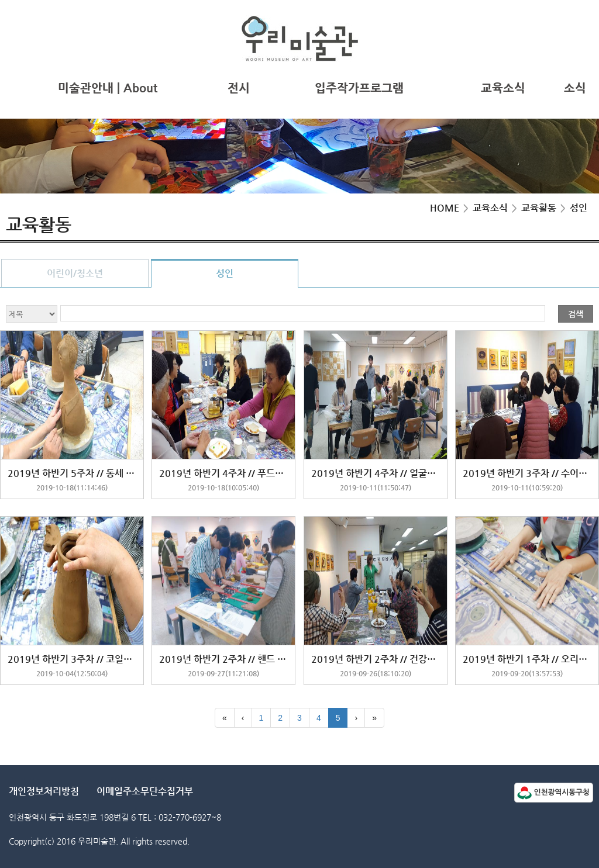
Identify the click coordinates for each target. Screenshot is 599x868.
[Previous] (243, 718)
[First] (225, 718)
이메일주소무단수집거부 (145, 791)
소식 (575, 88)
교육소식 (503, 88)
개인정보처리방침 (44, 791)
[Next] (356, 718)
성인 (225, 273)
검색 (576, 314)
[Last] (374, 718)
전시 (239, 88)
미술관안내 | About (108, 88)
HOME (445, 208)
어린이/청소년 (75, 273)
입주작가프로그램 (359, 88)
